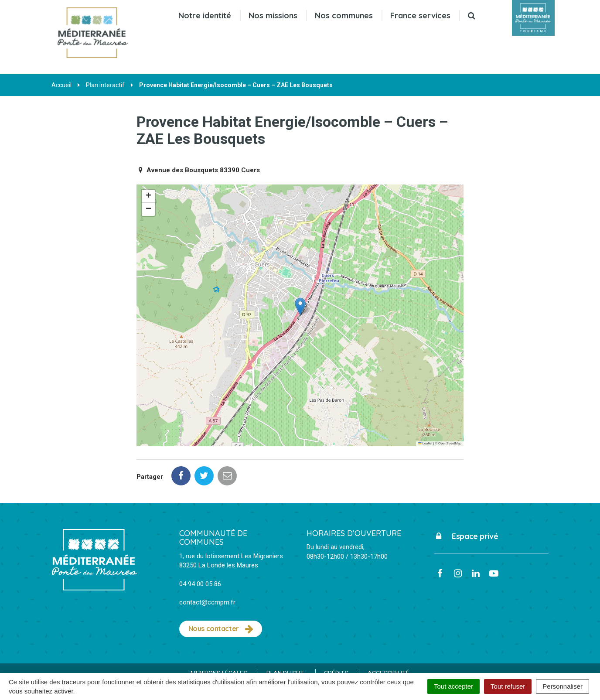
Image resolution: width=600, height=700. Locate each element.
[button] (300, 306)
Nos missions (273, 15)
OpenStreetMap (450, 443)
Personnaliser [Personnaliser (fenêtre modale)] (562, 686)
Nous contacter (221, 590)
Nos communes (344, 15)
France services (420, 15)
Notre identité (205, 15)
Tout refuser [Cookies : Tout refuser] (508, 686)
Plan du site (286, 635)
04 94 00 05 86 (200, 545)
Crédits (336, 635)
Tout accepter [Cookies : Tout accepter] (453, 686)
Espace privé (466, 497)
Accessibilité (389, 635)
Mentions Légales (219, 635)
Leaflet (425, 443)
